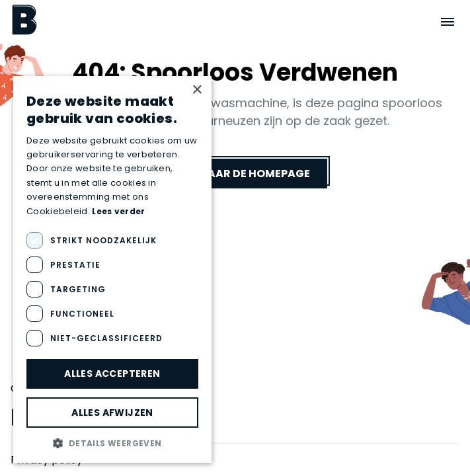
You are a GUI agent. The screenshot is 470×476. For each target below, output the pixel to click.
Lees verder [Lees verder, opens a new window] (118, 211)
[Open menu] (448, 22)
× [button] (197, 90)
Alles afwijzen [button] (112, 413)
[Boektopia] (24, 19)
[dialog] (112, 269)
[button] (112, 443)
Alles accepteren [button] (112, 374)
